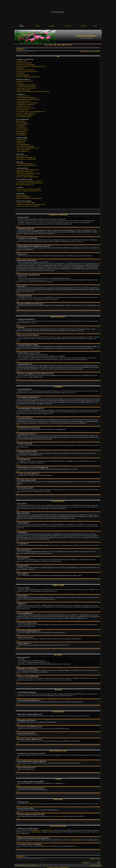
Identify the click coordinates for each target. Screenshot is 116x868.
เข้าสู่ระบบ (47, 45)
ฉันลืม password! (20, 68)
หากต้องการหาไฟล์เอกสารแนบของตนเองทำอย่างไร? (29, 191)
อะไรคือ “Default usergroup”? (23, 150)
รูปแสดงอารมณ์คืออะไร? (22, 125)
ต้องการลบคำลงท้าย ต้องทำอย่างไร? (25, 185)
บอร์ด (53, 45)
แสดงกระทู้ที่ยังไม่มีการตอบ (85, 51)
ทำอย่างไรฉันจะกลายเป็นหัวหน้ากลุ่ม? (25, 146)
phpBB (21, 865)
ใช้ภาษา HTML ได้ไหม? (22, 123)
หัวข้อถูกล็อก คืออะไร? (22, 133)
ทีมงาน (95, 859)
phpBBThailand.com (49, 830)
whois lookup (58, 816)
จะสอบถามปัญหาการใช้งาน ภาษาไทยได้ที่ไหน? (28, 206)
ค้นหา (66, 45)
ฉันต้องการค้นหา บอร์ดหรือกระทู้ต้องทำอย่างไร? (28, 170)
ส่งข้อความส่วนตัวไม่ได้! (22, 156)
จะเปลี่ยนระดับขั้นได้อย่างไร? (23, 90)
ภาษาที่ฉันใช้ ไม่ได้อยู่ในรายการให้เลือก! (26, 86)
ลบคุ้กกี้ (91, 859)
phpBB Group (32, 804)
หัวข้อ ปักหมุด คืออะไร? (22, 131)
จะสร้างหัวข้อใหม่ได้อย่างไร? (23, 96)
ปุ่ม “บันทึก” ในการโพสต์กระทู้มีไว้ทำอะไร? (26, 113)
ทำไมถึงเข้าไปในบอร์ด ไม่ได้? (24, 106)
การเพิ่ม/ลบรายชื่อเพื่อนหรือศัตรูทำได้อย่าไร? (27, 166)
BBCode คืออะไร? (21, 121)
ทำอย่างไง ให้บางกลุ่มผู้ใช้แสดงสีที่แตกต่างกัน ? (28, 148)
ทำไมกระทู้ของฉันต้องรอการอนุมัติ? (25, 115)
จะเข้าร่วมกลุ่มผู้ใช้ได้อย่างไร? (24, 145)
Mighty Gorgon (98, 865)
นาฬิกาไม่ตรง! (20, 83)
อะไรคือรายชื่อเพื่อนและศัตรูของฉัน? (25, 164)
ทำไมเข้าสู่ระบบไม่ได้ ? (22, 61)
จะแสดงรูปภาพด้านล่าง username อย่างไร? (27, 88)
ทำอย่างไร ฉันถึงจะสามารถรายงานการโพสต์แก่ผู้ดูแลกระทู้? (31, 112)
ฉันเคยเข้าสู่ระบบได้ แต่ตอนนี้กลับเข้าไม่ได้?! (27, 72)
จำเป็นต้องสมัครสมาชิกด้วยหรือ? (24, 63)
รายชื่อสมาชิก (59, 45)
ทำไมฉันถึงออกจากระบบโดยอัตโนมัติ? (26, 65)
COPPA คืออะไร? (21, 73)
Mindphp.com (37, 830)
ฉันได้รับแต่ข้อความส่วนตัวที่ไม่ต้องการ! (26, 158)
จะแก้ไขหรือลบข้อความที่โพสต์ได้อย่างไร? (26, 98)
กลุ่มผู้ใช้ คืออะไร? (21, 143)
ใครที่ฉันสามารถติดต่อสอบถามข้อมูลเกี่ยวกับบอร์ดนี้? (29, 198)
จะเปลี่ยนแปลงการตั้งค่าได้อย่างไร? (25, 81)
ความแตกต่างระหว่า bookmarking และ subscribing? (29, 181)
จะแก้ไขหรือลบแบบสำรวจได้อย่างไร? (25, 105)
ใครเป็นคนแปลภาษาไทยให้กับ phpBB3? (26, 203)
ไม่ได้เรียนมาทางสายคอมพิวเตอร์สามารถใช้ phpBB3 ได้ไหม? (31, 205)
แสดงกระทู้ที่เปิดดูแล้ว (95, 51)
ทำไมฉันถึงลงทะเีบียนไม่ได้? (23, 75)
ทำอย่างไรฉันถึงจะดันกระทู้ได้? (24, 117)
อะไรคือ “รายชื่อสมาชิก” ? (22, 151)
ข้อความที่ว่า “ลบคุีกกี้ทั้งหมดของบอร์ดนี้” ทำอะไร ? (28, 77)
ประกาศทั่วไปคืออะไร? (22, 128)
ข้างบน (18, 226)
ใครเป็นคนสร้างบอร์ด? (22, 195)
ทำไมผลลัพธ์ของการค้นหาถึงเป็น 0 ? (25, 172)
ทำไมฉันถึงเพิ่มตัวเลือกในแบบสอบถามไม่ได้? (27, 103)
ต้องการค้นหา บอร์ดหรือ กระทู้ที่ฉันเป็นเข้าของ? (28, 177)
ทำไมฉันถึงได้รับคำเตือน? (23, 110)
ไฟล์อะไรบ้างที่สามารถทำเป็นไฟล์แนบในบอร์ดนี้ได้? (29, 189)
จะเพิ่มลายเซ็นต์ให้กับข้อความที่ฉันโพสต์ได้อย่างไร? (29, 99)
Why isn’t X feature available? (24, 197)
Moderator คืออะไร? (21, 141)
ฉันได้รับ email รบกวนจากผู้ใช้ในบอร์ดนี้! (26, 159)
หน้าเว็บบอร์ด (20, 49)
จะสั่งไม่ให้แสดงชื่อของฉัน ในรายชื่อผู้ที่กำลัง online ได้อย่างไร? (31, 66)
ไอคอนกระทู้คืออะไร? (21, 135)
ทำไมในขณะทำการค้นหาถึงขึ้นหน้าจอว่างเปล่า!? (28, 173)
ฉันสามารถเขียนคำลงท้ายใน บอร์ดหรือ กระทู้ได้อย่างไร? (30, 183)
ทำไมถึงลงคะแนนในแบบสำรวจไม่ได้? (26, 108)
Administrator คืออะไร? (22, 139)
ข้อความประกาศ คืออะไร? (23, 130)
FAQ (71, 45)
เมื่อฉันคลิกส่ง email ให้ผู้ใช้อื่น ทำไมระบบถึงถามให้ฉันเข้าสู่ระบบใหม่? (33, 92)
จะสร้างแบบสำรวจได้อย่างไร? (24, 101)
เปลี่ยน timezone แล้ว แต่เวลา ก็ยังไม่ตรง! (26, 85)
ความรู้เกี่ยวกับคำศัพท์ (75, 840)
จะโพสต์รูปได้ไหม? (21, 126)
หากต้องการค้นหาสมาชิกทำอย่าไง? (25, 175)
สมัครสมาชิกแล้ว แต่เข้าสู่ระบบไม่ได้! (25, 70)
